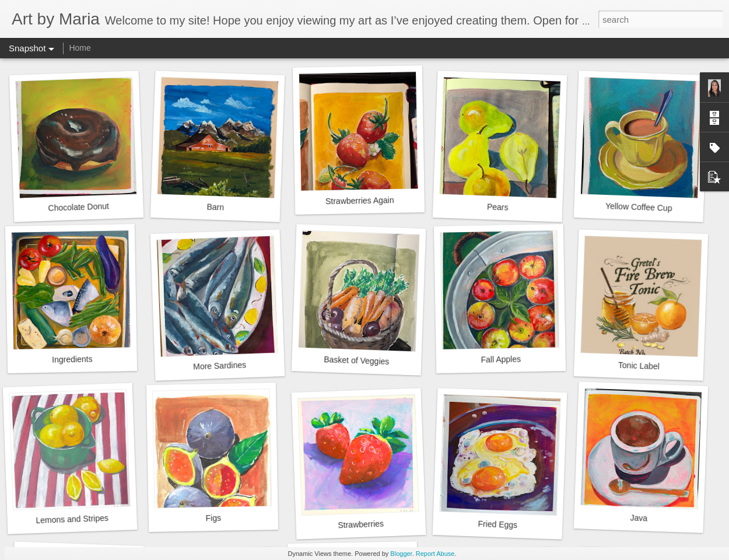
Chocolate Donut (78, 207)
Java (639, 518)
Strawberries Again (360, 201)
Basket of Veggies (357, 360)
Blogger (401, 554)
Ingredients (72, 359)
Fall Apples (501, 359)
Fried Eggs (497, 524)
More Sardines (220, 365)
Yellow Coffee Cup (639, 207)
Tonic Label (639, 366)
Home (80, 48)
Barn (215, 207)
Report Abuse (435, 554)
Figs (213, 518)
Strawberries (361, 525)
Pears (498, 207)
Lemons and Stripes (72, 519)
